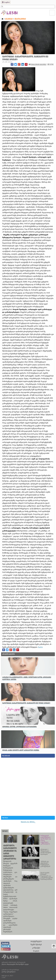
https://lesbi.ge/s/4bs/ (39, 64)
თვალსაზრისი (20, 19)
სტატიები (9, 19)
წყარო (40, 647)
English (7, 2)
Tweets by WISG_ (28, 822)
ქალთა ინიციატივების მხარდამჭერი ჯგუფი (15, 964)
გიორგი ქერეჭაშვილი (9, 972)
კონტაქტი (36, 948)
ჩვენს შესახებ (36, 944)
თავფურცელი (36, 941)
